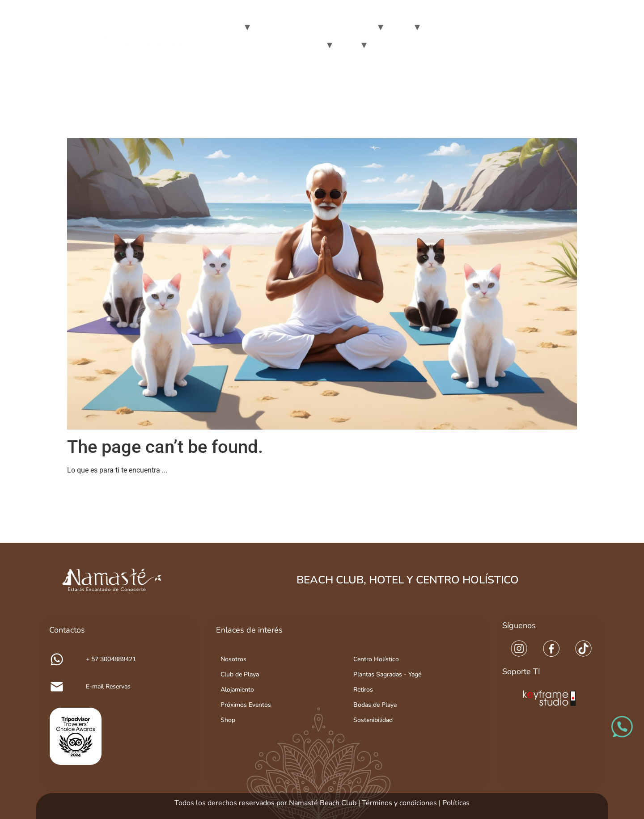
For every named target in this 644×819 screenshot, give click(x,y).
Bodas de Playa (375, 705)
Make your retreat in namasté (273, 44)
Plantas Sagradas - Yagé (387, 674)
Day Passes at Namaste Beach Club (313, 27)
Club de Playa (240, 674)
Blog (346, 44)
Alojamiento (237, 690)
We (232, 27)
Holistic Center (449, 27)
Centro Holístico (376, 659)
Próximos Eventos (246, 705)
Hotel (398, 27)
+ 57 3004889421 (111, 659)
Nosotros (233, 659)
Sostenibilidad (373, 720)
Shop (228, 720)
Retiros (363, 690)
